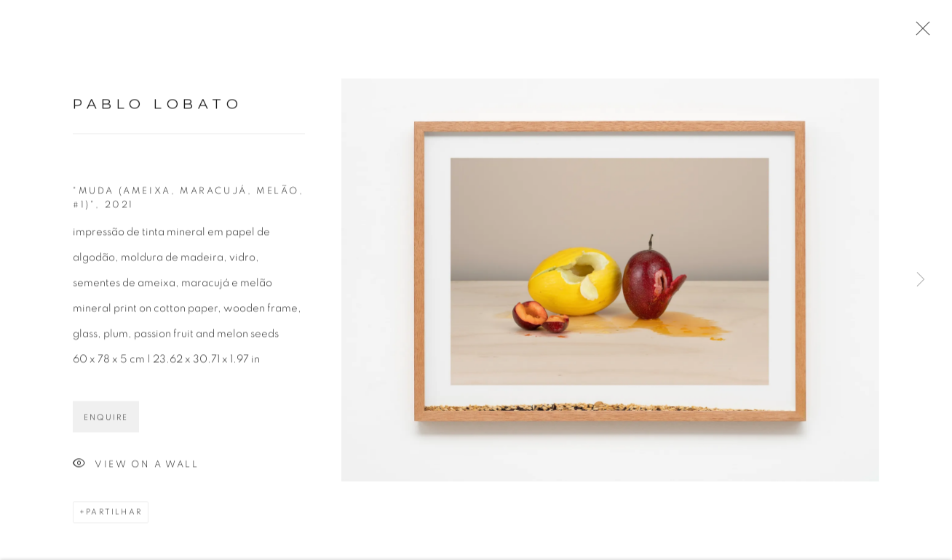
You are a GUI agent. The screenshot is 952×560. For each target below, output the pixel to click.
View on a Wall (136, 468)
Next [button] (921, 280)
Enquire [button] (106, 421)
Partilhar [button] (114, 515)
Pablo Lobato (158, 107)
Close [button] (919, 33)
